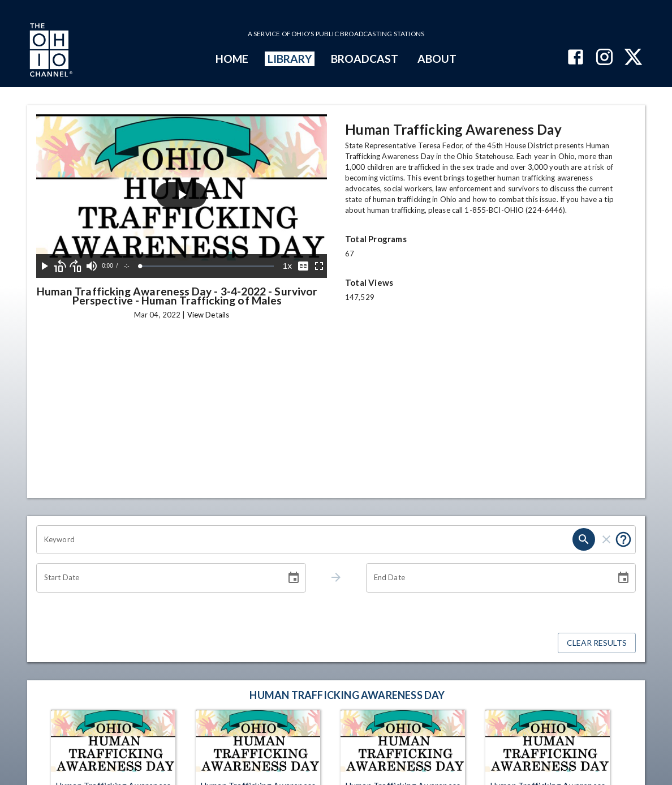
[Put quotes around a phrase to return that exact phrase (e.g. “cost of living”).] (623, 539)
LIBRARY (290, 59)
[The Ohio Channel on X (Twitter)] (633, 58)
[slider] (215, 266)
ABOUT (437, 59)
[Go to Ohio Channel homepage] (50, 52)
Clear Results (597, 643)
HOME (232, 59)
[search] (584, 539)
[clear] (606, 539)
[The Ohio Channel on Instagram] (604, 58)
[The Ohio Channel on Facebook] (576, 58)
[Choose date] (294, 578)
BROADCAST (365, 59)
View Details (208, 315)
